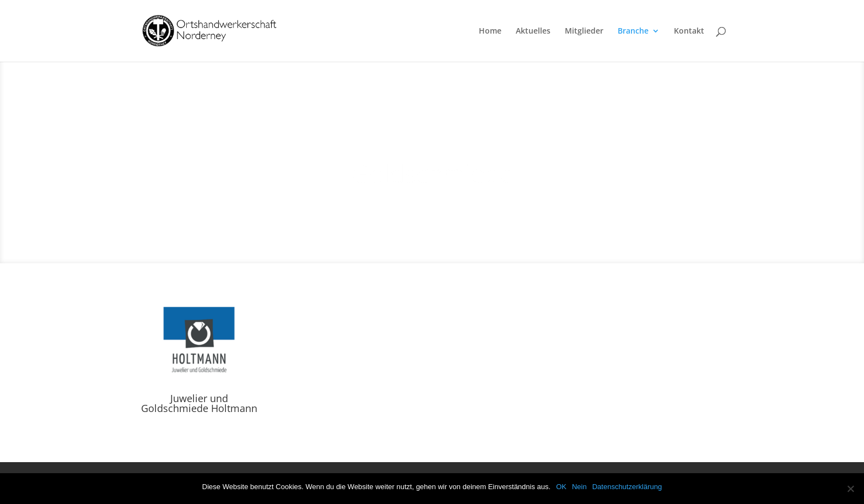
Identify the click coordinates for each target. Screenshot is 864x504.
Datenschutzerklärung (627, 487)
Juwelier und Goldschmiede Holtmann (199, 403)
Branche (633, 31)
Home (490, 31)
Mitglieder (584, 31)
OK (561, 487)
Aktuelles (533, 31)
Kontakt (689, 31)
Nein (579, 487)
